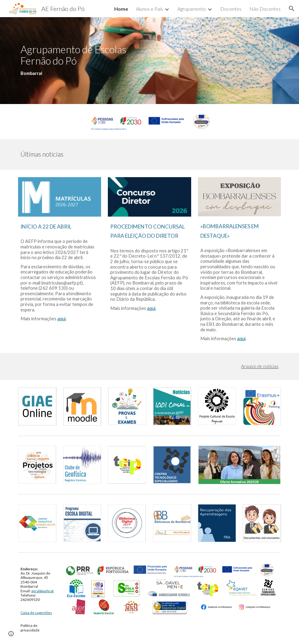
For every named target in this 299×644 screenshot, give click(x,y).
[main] (82, 61)
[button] (292, 9)
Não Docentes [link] (265, 9)
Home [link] (121, 9)
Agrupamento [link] (192, 9)
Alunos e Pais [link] (149, 9)
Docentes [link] (231, 9)
